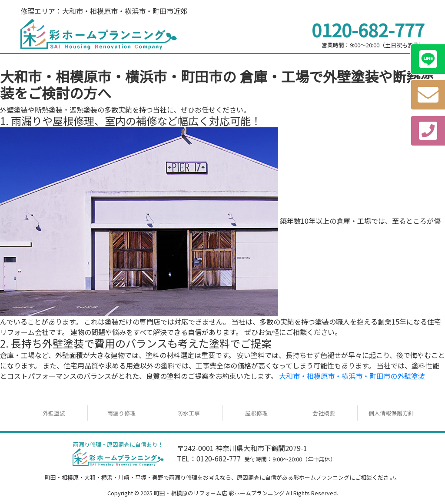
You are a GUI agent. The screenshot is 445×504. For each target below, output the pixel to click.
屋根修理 (256, 413)
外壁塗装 (54, 413)
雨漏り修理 (121, 413)
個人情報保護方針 (391, 413)
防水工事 (189, 413)
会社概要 (324, 413)
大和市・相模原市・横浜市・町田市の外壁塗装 (352, 376)
